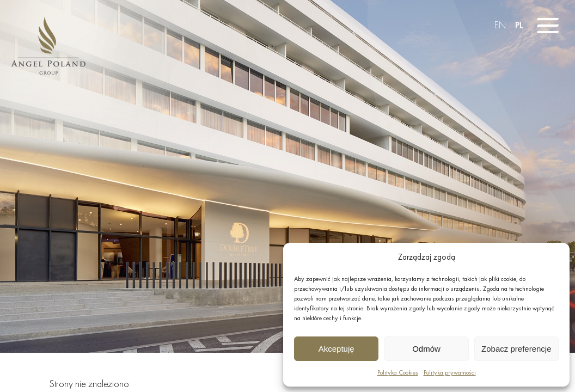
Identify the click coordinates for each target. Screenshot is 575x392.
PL (519, 25)
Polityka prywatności (450, 372)
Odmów (426, 349)
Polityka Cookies (398, 372)
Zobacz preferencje (516, 349)
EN (500, 25)
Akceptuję (337, 349)
